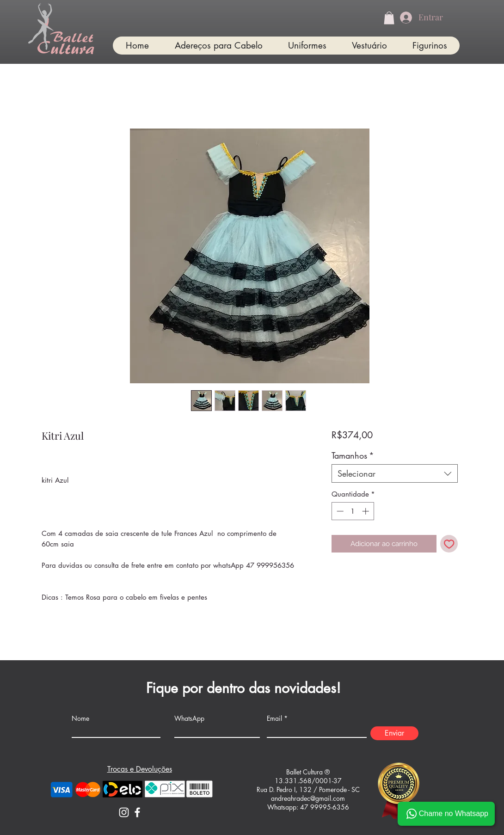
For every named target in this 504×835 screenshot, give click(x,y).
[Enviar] (394, 733)
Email (274, 718)
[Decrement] (339, 511)
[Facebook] (137, 812)
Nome (80, 718)
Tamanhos (353, 455)
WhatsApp (189, 718)
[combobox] (395, 473)
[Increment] (366, 511)
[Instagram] (124, 812)
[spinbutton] (353, 511)
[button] (389, 18)
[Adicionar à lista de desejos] (449, 544)
